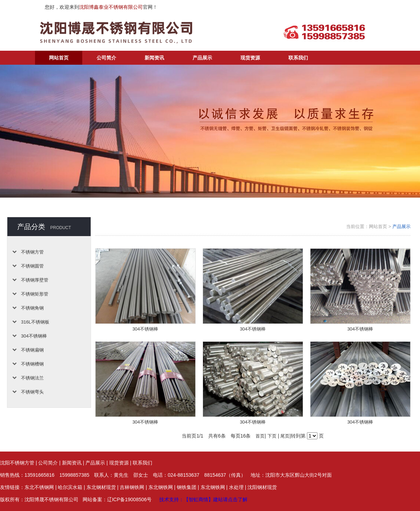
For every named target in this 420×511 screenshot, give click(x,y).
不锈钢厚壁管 (35, 280)
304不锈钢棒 (34, 336)
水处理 (236, 487)
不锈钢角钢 (32, 308)
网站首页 (59, 58)
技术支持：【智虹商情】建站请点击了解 (203, 499)
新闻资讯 (154, 58)
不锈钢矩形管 (35, 294)
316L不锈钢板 (35, 322)
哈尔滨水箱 (70, 487)
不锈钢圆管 (32, 266)
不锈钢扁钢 (32, 350)
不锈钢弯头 (32, 392)
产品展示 (202, 58)
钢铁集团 (187, 487)
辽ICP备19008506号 (129, 499)
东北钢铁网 (161, 487)
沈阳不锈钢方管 (17, 463)
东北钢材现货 (101, 487)
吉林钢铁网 (132, 487)
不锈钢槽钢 (32, 364)
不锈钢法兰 (32, 378)
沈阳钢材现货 (262, 487)
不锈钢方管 (32, 252)
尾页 (285, 436)
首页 (260, 436)
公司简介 (106, 58)
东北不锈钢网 (39, 487)
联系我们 (298, 58)
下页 (272, 436)
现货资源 (250, 58)
